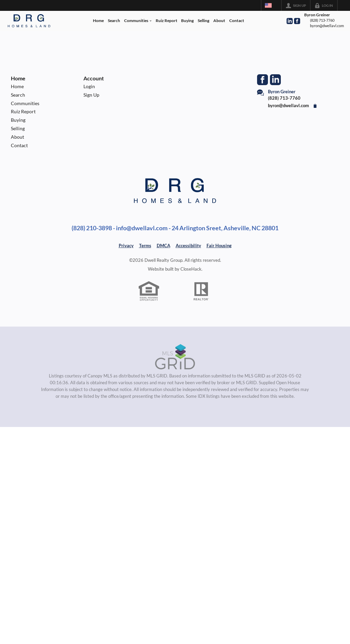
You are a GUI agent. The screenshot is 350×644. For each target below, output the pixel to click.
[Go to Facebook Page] (297, 21)
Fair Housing (219, 246)
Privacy (126, 246)
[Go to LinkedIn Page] (290, 21)
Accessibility (188, 246)
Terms (145, 246)
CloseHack (191, 269)
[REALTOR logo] (201, 291)
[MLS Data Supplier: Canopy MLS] (175, 357)
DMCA (163, 246)
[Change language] (271, 5)
